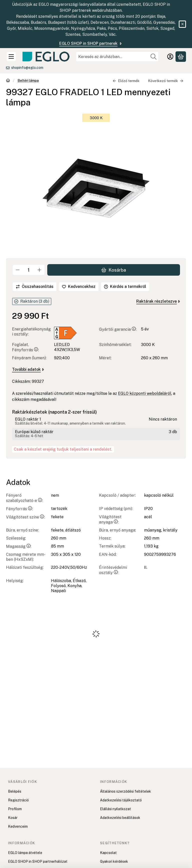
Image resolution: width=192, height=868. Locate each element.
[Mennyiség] (29, 270)
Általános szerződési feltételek (125, 791)
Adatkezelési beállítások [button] (120, 818)
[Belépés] (170, 57)
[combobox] (117, 57)
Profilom (15, 809)
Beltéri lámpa (28, 81)
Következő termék (166, 81)
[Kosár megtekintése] (181, 57)
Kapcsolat (108, 853)
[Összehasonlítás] (35, 287)
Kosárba (114, 270)
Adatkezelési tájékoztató (121, 800)
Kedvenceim (18, 826)
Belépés (15, 791)
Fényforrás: (19, 509)
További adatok (28, 369)
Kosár (13, 818)
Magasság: (19, 546)
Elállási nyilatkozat (115, 809)
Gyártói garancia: (118, 329)
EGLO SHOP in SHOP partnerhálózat (38, 861)
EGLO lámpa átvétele (25, 853)
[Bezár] (182, 24)
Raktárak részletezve (158, 301)
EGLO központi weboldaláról (145, 393)
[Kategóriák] (11, 57)
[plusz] (39, 270)
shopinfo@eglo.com (27, 68)
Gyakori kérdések (114, 861)
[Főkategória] (8, 81)
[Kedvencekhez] (79, 287)
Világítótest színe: (25, 517)
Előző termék (126, 81)
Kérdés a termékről (125, 287)
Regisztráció (18, 800)
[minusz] (18, 270)
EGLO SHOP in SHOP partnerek (91, 43)
